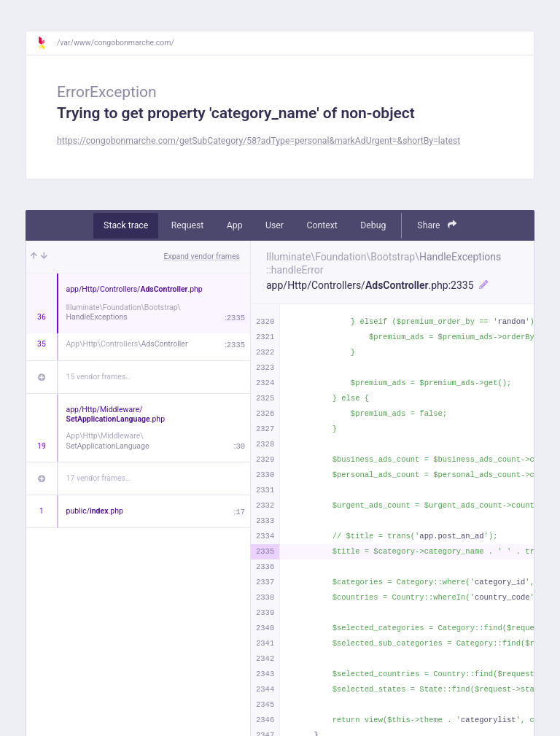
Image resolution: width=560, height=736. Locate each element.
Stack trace (126, 225)
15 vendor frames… (99, 377)
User (275, 225)
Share (437, 225)
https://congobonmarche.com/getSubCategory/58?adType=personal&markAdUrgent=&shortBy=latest (258, 141)
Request (188, 225)
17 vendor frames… (99, 478)
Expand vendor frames (202, 256)
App (235, 225)
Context (322, 225)
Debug (373, 225)
